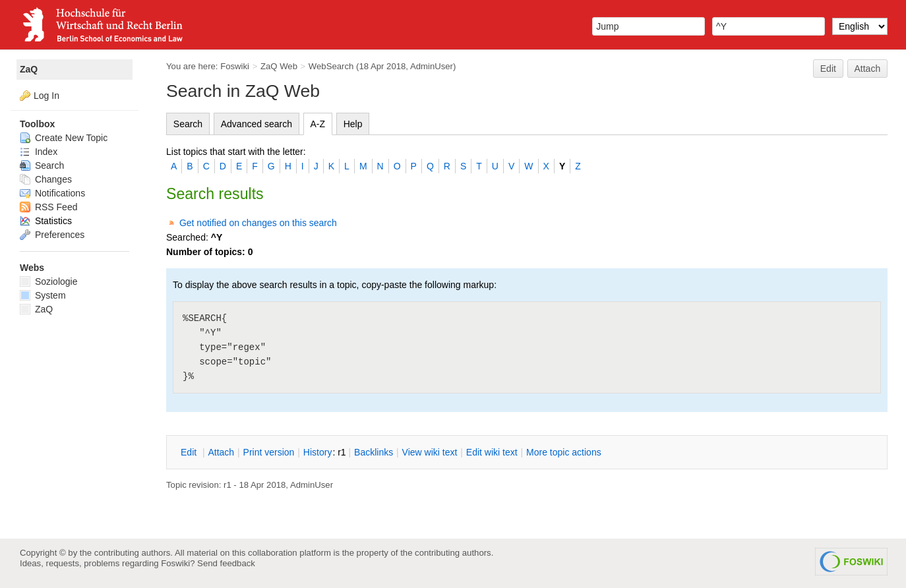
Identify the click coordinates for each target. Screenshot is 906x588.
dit (190, 452)
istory (318, 452)
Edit (828, 69)
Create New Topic (64, 138)
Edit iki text (492, 452)
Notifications (52, 193)
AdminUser (432, 66)
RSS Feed (48, 207)
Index (39, 152)
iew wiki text (430, 452)
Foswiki (235, 66)
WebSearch (331, 66)
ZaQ (29, 69)
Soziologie (49, 281)
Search (188, 124)
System (43, 295)
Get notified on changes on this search (258, 223)
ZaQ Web (279, 66)
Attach (868, 69)
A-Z (318, 124)
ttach (221, 452)
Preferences (52, 235)
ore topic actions (564, 452)
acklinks (374, 452)
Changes (46, 179)
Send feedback (226, 563)
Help (353, 124)
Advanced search (257, 124)
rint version (269, 452)
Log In (46, 96)
